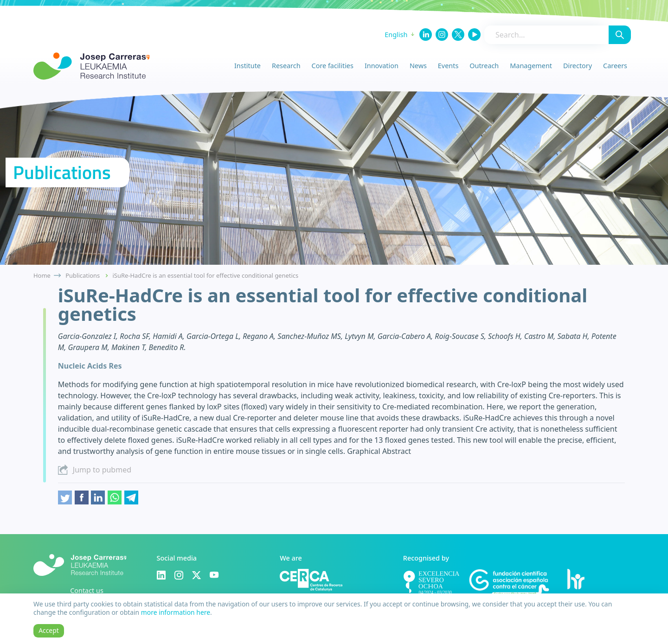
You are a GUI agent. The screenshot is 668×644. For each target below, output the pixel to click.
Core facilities (333, 66)
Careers (615, 66)
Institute (247, 66)
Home (42, 275)
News (418, 66)
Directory (578, 66)
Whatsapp (115, 497)
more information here (176, 612)
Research (286, 66)
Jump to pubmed (102, 470)
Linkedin (98, 497)
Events (448, 66)
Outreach (484, 66)
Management (531, 66)
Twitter (65, 497)
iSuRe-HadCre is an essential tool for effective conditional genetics (206, 275)
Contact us (87, 590)
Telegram (131, 497)
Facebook (82, 497)
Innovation (382, 66)
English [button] (396, 35)
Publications (83, 275)
